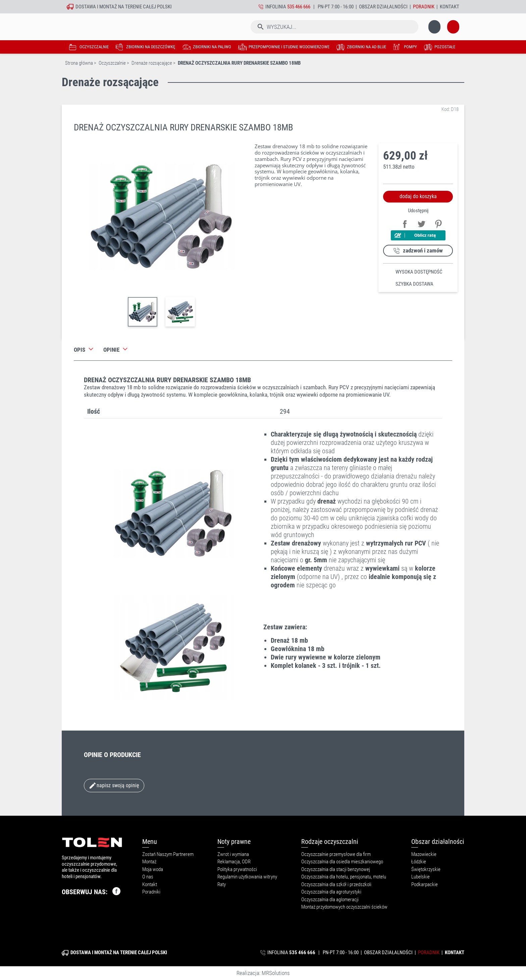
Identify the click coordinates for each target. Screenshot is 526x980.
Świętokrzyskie (426, 869)
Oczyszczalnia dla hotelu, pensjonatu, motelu (344, 877)
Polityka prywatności (237, 869)
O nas (148, 877)
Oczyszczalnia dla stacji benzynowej (336, 869)
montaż (108, 7)
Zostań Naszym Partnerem (168, 854)
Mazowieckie (424, 854)
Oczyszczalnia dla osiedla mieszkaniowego (342, 862)
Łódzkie (419, 862)
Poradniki (151, 892)
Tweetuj (420, 223)
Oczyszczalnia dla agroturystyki (331, 892)
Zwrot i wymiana (233, 854)
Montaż (149, 862)
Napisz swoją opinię (114, 786)
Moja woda (153, 869)
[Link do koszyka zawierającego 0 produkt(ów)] (439, 27)
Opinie (111, 350)
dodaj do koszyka (418, 196)
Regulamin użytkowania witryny (247, 877)
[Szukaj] (271, 27)
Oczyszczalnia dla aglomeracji (330, 900)
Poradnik (424, 7)
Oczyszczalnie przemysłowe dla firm (336, 854)
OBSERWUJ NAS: (91, 891)
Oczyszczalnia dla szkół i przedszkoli (336, 884)
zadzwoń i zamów (423, 250)
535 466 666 (299, 7)
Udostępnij (404, 223)
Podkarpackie (425, 884)
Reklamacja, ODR (234, 862)
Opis (80, 350)
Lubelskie (420, 877)
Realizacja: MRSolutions (263, 973)
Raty (222, 884)
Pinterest (437, 223)
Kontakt (450, 7)
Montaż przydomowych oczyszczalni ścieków (344, 907)
